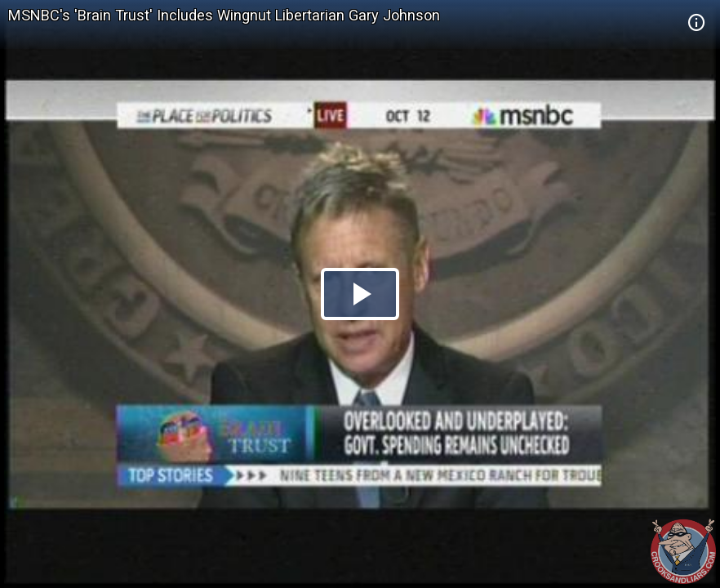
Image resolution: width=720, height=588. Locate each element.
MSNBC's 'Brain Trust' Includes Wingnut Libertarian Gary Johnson (224, 15)
